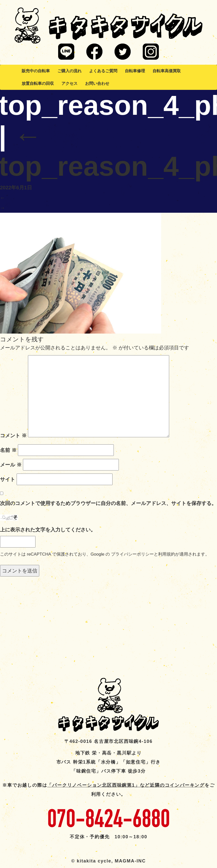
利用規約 (167, 554)
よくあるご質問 (103, 71)
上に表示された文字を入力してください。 (48, 530)
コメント (13, 436)
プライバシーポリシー (132, 554)
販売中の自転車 (36, 71)
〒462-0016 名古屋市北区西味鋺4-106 (109, 741)
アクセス (69, 83)
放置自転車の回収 (38, 83)
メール (11, 465)
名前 (8, 450)
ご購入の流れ (69, 71)
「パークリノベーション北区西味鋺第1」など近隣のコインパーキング (126, 785)
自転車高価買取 (167, 71)
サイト (8, 479)
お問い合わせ (97, 83)
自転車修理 (135, 71)
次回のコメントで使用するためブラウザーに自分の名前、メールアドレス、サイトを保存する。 (108, 503)
